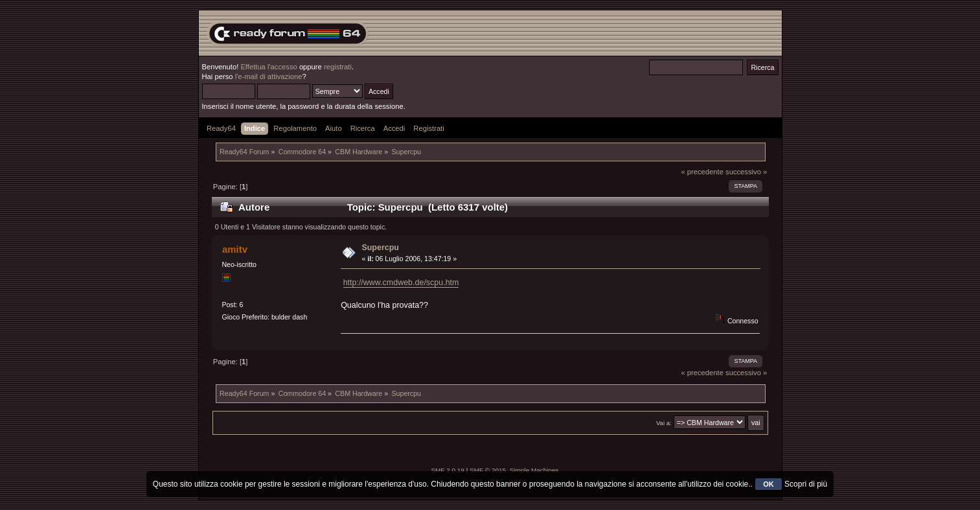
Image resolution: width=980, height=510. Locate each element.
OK (769, 484)
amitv (235, 249)
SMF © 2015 (488, 470)
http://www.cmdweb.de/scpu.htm (401, 283)
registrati (338, 67)
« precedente (702, 172)
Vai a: (664, 423)
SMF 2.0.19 (448, 470)
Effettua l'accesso (268, 67)
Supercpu (380, 248)
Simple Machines (534, 470)
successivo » (746, 172)
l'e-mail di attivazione (269, 76)
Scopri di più (806, 484)
